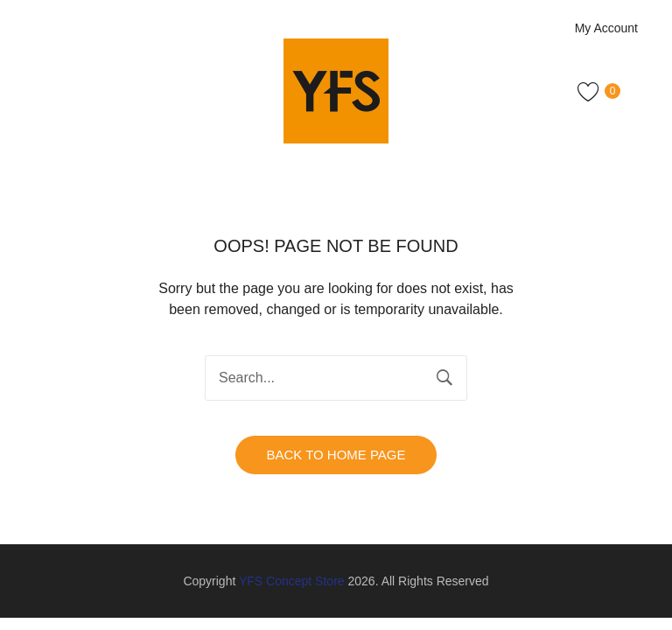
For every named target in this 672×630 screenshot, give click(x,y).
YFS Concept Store (292, 581)
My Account (606, 28)
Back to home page (336, 455)
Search (444, 378)
